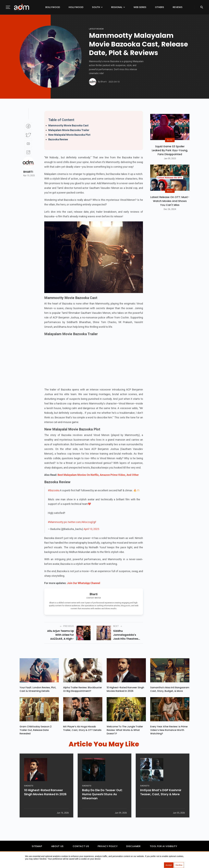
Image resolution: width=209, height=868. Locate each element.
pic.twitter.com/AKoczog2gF (80, 522)
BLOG (170, 140)
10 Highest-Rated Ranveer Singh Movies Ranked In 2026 (125, 689)
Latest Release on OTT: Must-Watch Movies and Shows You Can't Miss (170, 201)
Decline (179, 865)
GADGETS (29, 788)
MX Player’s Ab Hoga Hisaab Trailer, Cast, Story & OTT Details (82, 728)
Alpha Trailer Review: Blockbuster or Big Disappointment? (83, 689)
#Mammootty (56, 522)
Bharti (28, 172)
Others (160, 7)
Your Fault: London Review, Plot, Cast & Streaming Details (38, 689)
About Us (57, 847)
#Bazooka (54, 490)
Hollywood (76, 7)
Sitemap (37, 847)
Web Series (140, 7)
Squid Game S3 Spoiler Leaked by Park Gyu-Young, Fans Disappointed (170, 150)
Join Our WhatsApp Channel (84, 583)
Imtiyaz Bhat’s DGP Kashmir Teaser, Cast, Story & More (161, 794)
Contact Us (81, 847)
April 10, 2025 (91, 529)
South (96, 7)
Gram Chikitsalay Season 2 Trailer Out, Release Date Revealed (36, 730)
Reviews (178, 7)
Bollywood (53, 7)
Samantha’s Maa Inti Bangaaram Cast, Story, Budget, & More (170, 689)
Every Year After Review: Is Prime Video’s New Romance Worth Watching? (169, 730)
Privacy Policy (108, 847)
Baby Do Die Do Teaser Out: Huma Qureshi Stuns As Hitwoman (102, 796)
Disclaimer (133, 847)
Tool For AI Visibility (163, 847)
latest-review (96, 29)
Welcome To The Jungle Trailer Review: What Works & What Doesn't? (125, 730)
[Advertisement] (11, 60)
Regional (117, 7)
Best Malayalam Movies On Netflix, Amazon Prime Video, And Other (98, 475)
